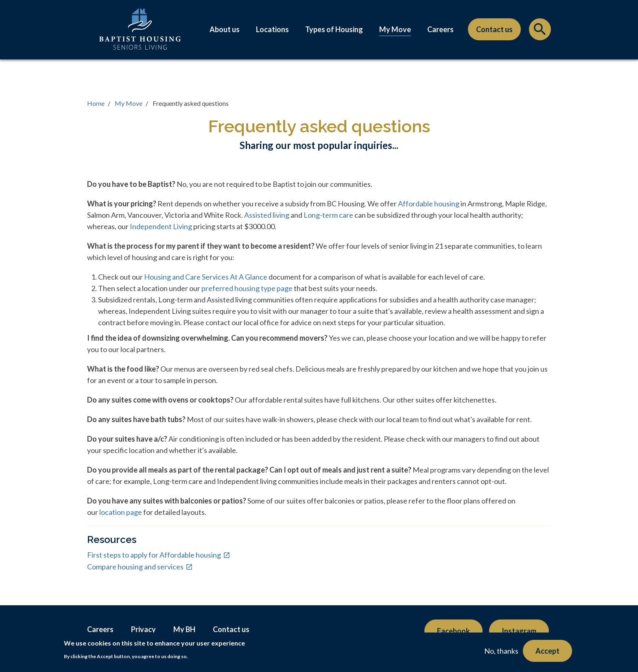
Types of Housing (334, 29)
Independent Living (161, 226)
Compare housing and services (135, 567)
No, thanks (501, 651)
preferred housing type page (247, 288)
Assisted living (267, 215)
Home (96, 103)
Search (540, 31)
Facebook (453, 631)
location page (120, 512)
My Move (395, 29)
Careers (440, 29)
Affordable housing (429, 204)
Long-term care (329, 215)
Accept (547, 651)
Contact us (494, 29)
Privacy (143, 629)
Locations (272, 29)
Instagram (519, 631)
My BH (184, 629)
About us (225, 29)
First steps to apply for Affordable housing (154, 555)
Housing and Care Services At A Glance (206, 277)
